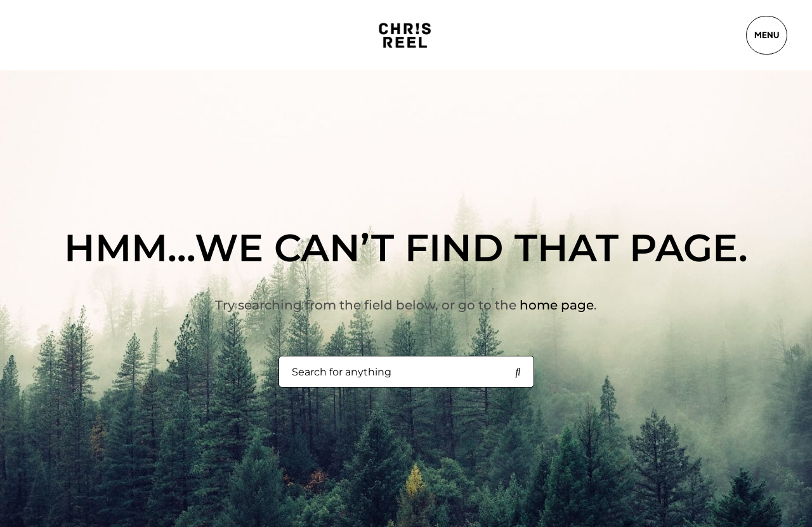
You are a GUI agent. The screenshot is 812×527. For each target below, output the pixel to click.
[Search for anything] (518, 372)
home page (557, 305)
